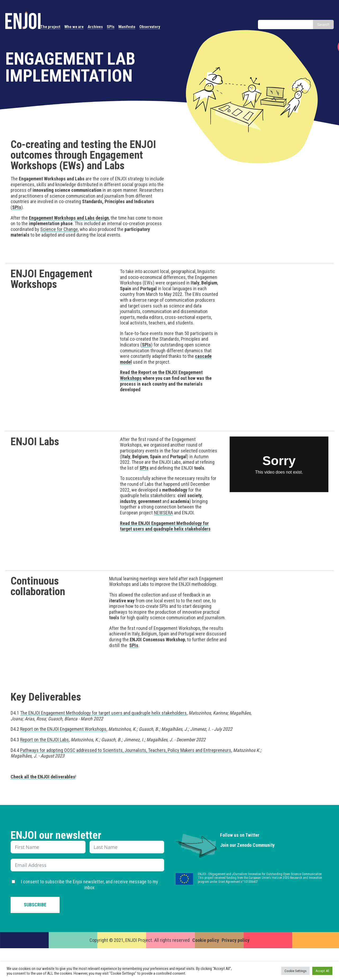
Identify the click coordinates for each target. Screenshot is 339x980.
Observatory (150, 27)
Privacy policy (236, 940)
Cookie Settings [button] (295, 971)
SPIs (111, 27)
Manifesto (127, 27)
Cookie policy (206, 940)
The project (50, 27)
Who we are (74, 27)
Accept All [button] (322, 971)
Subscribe (35, 905)
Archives (95, 27)
